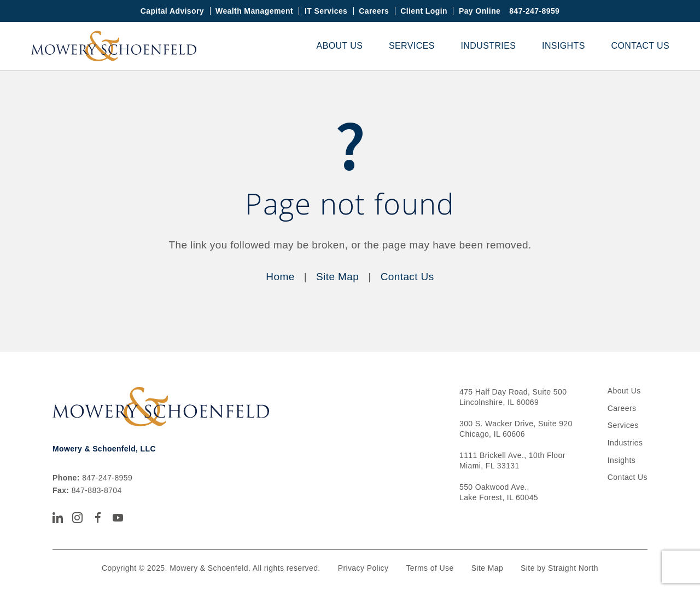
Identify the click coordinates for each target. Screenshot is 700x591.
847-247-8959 (534, 11)
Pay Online (480, 11)
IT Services (326, 11)
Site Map (337, 277)
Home (280, 277)
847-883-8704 (97, 490)
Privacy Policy (363, 568)
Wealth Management (254, 11)
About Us (340, 46)
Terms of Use (430, 568)
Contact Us (640, 46)
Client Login (424, 11)
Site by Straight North (559, 568)
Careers (374, 11)
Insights (564, 46)
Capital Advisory (172, 11)
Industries (488, 46)
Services (412, 46)
